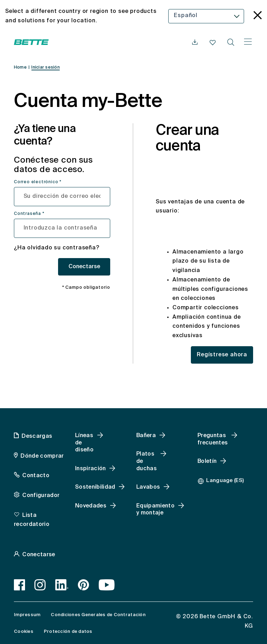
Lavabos (148, 487)
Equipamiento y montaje (155, 510)
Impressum (27, 615)
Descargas (37, 436)
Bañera (146, 436)
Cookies (24, 632)
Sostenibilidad (95, 487)
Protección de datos (68, 632)
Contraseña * (29, 214)
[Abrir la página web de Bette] (31, 42)
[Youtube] (107, 585)
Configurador (41, 496)
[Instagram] (40, 585)
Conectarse (84, 267)
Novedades (91, 506)
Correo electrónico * (38, 182)
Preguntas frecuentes (213, 439)
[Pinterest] (84, 585)
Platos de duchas (147, 461)
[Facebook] (20, 585)
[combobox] (206, 16)
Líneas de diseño (84, 443)
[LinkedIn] (62, 585)
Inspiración (91, 469)
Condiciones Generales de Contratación (98, 615)
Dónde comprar (42, 456)
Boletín (207, 461)
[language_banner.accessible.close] (258, 16)
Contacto (36, 476)
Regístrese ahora (222, 355)
